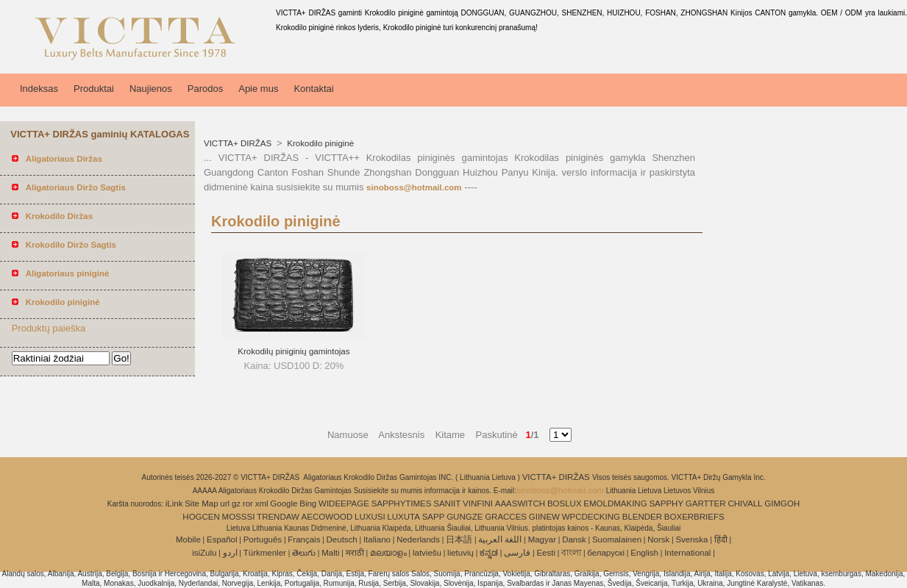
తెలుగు (304, 553)
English (644, 553)
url (225, 503)
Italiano (377, 539)
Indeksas (39, 89)
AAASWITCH (520, 503)
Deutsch (342, 539)
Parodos (205, 89)
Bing (308, 503)
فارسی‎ (517, 553)
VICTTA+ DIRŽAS (239, 143)
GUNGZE (465, 517)
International (687, 553)
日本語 (459, 539)
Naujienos (151, 89)
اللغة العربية (500, 539)
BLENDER (642, 517)
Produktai (94, 89)
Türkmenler (265, 553)
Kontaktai (313, 89)
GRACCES (506, 517)
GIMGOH (782, 503)
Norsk (658, 539)
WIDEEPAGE (344, 503)
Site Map (201, 503)
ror (248, 503)
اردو (230, 553)
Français (304, 539)
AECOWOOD (327, 517)
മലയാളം (388, 553)
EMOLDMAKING (615, 503)
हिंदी (721, 539)
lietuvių (460, 553)
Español (222, 539)
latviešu (427, 553)
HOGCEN (201, 517)
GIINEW (544, 517)
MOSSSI (239, 517)
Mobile (188, 539)
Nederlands (418, 539)
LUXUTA (403, 517)
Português (263, 539)
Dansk (574, 539)
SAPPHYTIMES (402, 503)
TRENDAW (278, 517)
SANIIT (447, 503)
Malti (330, 553)
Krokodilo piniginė (319, 143)
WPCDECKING (591, 517)
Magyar (542, 539)
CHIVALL (745, 503)
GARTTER (706, 503)
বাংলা (571, 553)
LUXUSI (370, 517)
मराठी (355, 553)
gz (236, 503)
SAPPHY (666, 503)
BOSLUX (565, 503)
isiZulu (204, 553)
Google (284, 503)
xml (262, 503)
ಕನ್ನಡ (489, 553)
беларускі (606, 553)
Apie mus (258, 89)
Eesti (546, 553)
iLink (174, 503)
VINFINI (478, 503)
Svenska (691, 539)
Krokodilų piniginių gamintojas (294, 351)
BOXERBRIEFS (694, 517)
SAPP (434, 517)
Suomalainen (617, 539)
